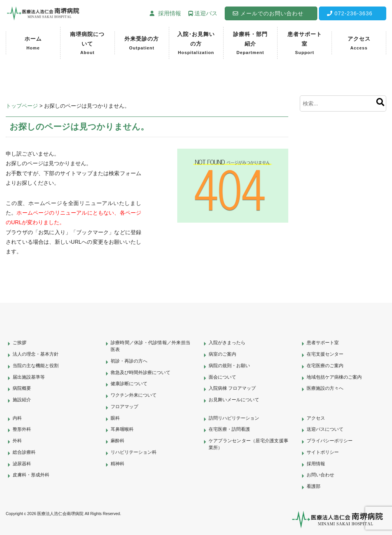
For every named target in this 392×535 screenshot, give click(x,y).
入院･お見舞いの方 (196, 44)
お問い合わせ (320, 475)
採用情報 (316, 464)
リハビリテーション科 (134, 452)
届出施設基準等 (29, 377)
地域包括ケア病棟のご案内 (334, 377)
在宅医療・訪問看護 (229, 429)
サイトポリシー (323, 452)
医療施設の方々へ (325, 388)
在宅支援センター (325, 354)
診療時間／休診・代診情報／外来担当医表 (150, 346)
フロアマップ (124, 407)
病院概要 (22, 388)
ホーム (33, 43)
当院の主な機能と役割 (36, 366)
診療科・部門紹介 (251, 44)
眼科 (115, 418)
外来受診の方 (142, 43)
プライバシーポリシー (330, 441)
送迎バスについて (325, 429)
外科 (17, 441)
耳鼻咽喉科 (122, 429)
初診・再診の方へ (129, 361)
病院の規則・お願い (229, 366)
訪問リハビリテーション (234, 418)
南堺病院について (87, 44)
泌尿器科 (22, 464)
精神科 (118, 464)
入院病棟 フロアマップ (232, 388)
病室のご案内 (222, 354)
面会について (222, 377)
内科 (17, 418)
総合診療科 (24, 452)
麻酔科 (118, 441)
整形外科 (22, 429)
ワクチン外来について (134, 395)
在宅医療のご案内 (325, 366)
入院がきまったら (227, 343)
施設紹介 (22, 400)
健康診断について (129, 384)
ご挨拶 (20, 343)
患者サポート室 (305, 44)
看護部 (314, 486)
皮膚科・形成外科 (31, 475)
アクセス (359, 43)
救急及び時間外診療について (140, 373)
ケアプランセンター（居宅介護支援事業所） (248, 444)
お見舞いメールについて (234, 400)
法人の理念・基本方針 (36, 354)
